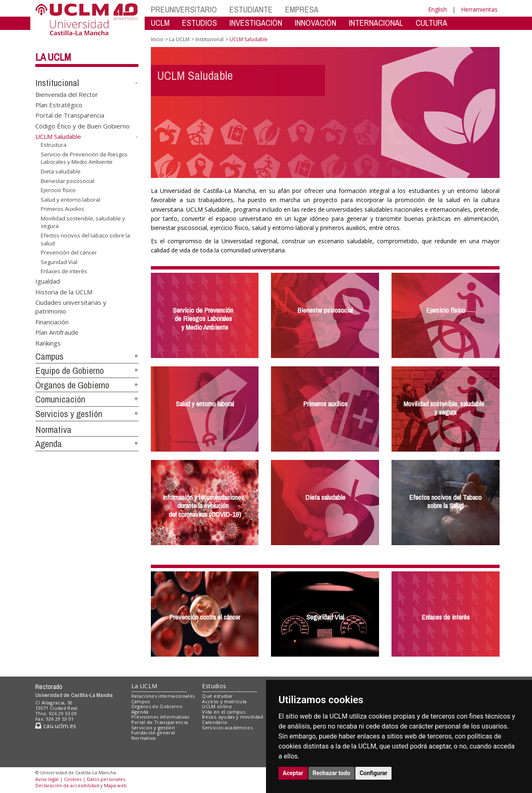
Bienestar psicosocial (68, 180)
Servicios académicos (227, 728)
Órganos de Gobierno (72, 385)
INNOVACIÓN (315, 23)
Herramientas (479, 9)
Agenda (49, 444)
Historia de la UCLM (64, 292)
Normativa (53, 430)
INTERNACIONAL (376, 23)
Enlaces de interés (64, 271)
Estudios (214, 686)
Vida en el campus (224, 712)
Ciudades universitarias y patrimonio (71, 306)
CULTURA (431, 23)
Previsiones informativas (160, 717)
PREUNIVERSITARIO (184, 9)
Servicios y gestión (69, 414)
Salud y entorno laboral (70, 200)
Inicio (157, 39)
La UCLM (53, 57)
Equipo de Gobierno (70, 371)
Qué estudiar (217, 696)
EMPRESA (302, 9)
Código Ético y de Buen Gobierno (83, 126)
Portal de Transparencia (70, 115)
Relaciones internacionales (163, 696)
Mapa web (115, 785)
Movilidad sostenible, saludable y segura (83, 222)
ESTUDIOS (199, 23)
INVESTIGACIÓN (256, 23)
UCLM (160, 23)
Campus (49, 356)
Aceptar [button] (293, 773)
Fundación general (153, 732)
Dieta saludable (61, 171)
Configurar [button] (373, 773)
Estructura (54, 145)
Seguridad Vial (59, 262)
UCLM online (217, 706)
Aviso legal (47, 779)
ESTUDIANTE (251, 9)
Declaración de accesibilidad (67, 785)
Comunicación (60, 399)
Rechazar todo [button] (331, 773)
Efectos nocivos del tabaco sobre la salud (85, 239)
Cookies (73, 779)
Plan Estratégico (59, 105)
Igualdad (48, 281)
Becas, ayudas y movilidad (233, 717)
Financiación (52, 321)
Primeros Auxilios (63, 209)
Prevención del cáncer (69, 252)
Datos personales (106, 779)
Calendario (215, 722)
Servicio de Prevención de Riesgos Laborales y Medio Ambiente (84, 158)
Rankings (48, 343)
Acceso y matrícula (224, 701)
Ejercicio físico (58, 190)
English (437, 9)
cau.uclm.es (56, 726)
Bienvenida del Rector (67, 94)
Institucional (57, 83)
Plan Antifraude (57, 332)
